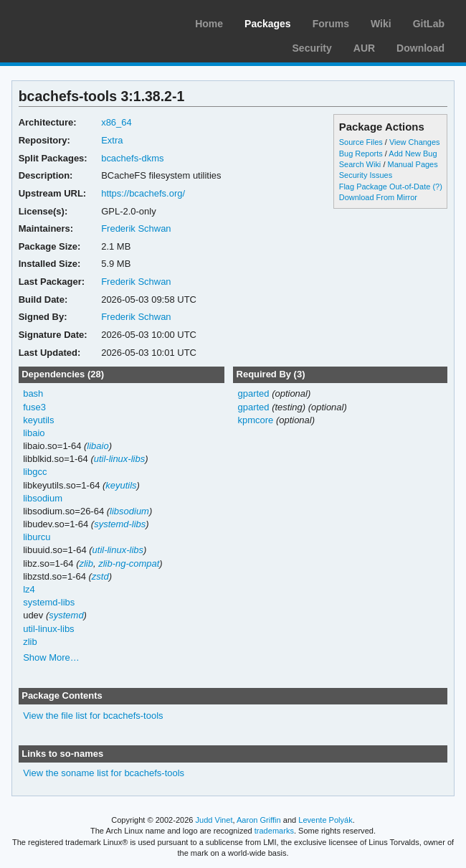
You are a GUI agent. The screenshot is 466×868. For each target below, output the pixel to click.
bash (33, 393)
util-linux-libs (119, 459)
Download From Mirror (378, 197)
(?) (437, 187)
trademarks (274, 831)
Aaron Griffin (259, 820)
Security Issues (366, 175)
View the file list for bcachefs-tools (93, 716)
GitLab (429, 24)
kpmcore (255, 420)
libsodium (43, 498)
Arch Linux (79, 22)
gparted (253, 393)
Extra (112, 140)
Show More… (51, 657)
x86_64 (116, 122)
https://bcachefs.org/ (143, 193)
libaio (34, 433)
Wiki (381, 24)
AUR (364, 48)
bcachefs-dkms (132, 158)
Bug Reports (361, 154)
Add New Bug (413, 154)
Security (312, 48)
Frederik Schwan (136, 228)
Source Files (361, 142)
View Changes (415, 142)
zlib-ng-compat (129, 563)
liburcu (37, 537)
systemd (66, 615)
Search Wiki (360, 164)
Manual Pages (412, 164)
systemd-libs (120, 524)
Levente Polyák (325, 820)
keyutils (38, 420)
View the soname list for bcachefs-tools (104, 773)
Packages (268, 24)
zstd (100, 576)
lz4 (29, 589)
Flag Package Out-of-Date (385, 187)
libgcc (35, 472)
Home (209, 24)
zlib (86, 563)
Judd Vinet (214, 820)
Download (420, 48)
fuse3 (34, 407)
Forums (331, 24)
